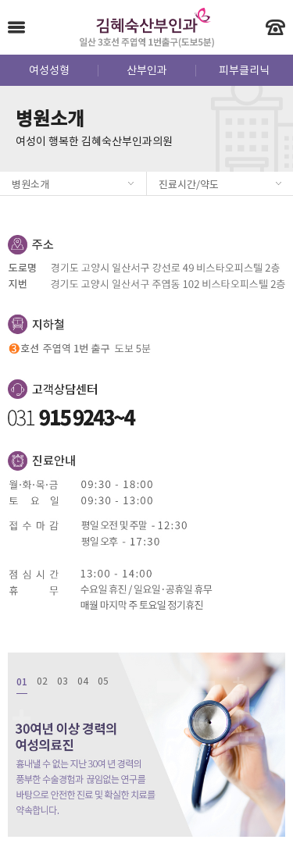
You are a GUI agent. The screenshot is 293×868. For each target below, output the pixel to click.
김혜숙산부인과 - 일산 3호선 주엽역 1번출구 (146, 27)
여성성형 (49, 71)
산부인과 (147, 71)
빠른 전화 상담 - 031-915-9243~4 (275, 27)
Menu (16, 27)
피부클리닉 (244, 71)
